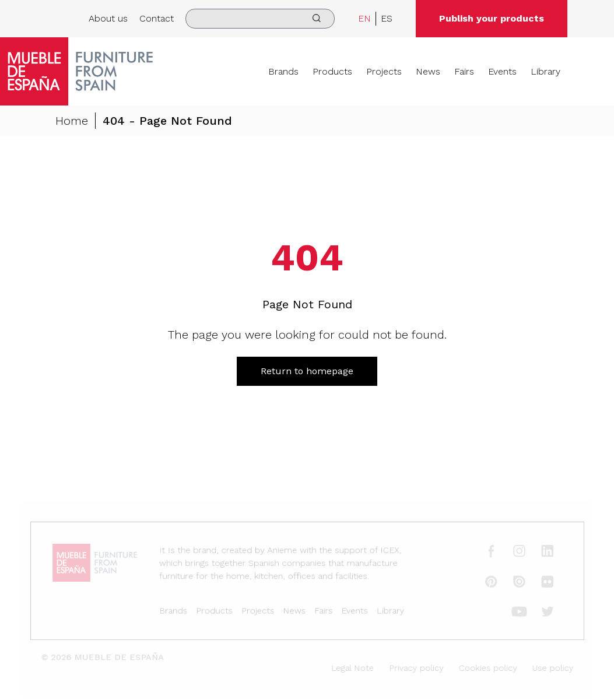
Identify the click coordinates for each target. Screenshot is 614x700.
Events (502, 71)
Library (545, 71)
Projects (384, 71)
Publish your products (492, 18)
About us (108, 18)
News (428, 71)
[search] (260, 19)
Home (72, 121)
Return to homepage (307, 371)
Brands (283, 71)
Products (332, 71)
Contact (157, 18)
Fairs (464, 71)
